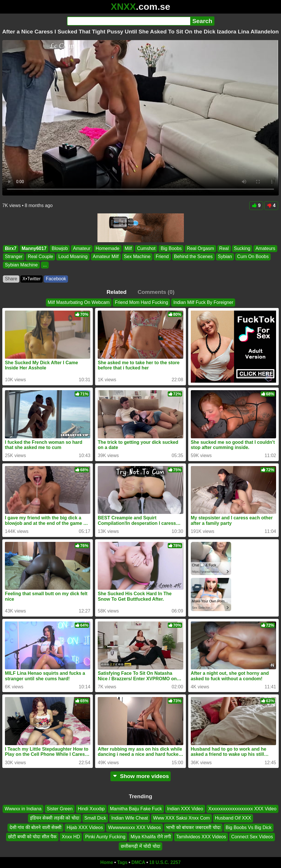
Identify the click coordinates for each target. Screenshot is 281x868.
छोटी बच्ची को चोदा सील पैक (32, 837)
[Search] (129, 21)
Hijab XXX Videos (85, 827)
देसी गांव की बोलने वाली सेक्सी (35, 827)
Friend (162, 257)
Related (117, 292)
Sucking (242, 248)
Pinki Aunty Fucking (105, 837)
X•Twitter (32, 279)
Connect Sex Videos (252, 837)
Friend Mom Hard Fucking (141, 302)
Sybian (225, 257)
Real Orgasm (200, 248)
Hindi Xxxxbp (91, 809)
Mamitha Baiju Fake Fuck (136, 809)
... (45, 265)
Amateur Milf (106, 257)
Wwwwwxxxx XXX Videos (134, 827)
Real (224, 248)
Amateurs (265, 248)
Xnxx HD (71, 837)
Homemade (108, 248)
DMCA (138, 862)
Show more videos (140, 776)
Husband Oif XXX (233, 818)
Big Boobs (171, 248)
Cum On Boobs (253, 257)
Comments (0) (156, 292)
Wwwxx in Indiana (23, 809)
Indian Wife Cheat (130, 818)
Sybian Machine (21, 265)
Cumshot (146, 248)
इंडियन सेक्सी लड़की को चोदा (55, 818)
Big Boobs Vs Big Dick (249, 827)
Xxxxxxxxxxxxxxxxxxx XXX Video (242, 809)
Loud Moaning (73, 257)
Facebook (56, 279)
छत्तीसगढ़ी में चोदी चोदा (140, 846)
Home (107, 862)
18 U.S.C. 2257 (165, 862)
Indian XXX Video (185, 809)
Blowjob (60, 248)
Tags (122, 862)
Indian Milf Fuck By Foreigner (203, 302)
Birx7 (11, 248)
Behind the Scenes (193, 257)
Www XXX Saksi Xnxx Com (181, 818)
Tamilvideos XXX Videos (201, 837)
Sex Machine (137, 257)
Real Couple (40, 257)
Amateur (82, 248)
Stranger (14, 257)
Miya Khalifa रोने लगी (151, 837)
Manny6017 (34, 248)
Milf (128, 248)
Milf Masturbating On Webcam (79, 302)
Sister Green (60, 809)
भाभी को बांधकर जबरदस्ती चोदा (193, 827)
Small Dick (95, 818)
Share (11, 279)
